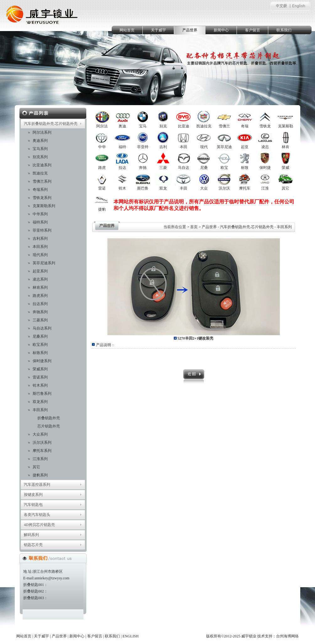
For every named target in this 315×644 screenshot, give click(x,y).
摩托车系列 (42, 451)
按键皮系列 (33, 495)
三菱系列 (40, 320)
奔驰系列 (40, 312)
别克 (163, 126)
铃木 (122, 188)
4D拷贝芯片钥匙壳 (39, 525)
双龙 (163, 188)
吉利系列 (40, 239)
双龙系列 (40, 402)
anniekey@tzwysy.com (52, 578)
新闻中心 (221, 30)
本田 (184, 147)
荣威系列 (40, 369)
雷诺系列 (40, 377)
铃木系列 (40, 385)
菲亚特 (143, 147)
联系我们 (284, 30)
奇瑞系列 (40, 190)
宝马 (143, 126)
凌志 (265, 147)
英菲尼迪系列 (44, 263)
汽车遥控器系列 (37, 485)
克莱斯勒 (286, 126)
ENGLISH (130, 636)
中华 (102, 147)
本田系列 (40, 247)
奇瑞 (245, 126)
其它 (36, 467)
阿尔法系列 (42, 132)
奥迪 (122, 126)
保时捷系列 (42, 361)
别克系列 (40, 157)
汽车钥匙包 (33, 505)
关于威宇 (158, 30)
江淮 (265, 188)
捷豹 (102, 209)
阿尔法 (102, 126)
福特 (122, 147)
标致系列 (40, 353)
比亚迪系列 (42, 165)
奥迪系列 (40, 141)
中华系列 (40, 214)
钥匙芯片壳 (33, 545)
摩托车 (245, 188)
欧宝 (224, 168)
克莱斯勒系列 (44, 206)
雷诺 (102, 188)
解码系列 (31, 535)
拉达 (122, 168)
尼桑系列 (40, 336)
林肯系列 (40, 287)
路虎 (102, 168)
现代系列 (40, 255)
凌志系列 (40, 279)
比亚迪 (184, 126)
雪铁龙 (265, 126)
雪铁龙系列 (42, 198)
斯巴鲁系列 (42, 394)
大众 (204, 188)
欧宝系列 (40, 345)
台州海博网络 (287, 636)
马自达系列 (42, 328)
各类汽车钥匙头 (37, 515)
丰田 (184, 188)
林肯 (286, 147)
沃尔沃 (224, 188)
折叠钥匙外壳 (49, 418)
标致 (245, 168)
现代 (204, 147)
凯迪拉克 (40, 173)
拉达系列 (40, 304)
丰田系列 (40, 410)
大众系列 (40, 434)
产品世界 (190, 30)
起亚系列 (40, 271)
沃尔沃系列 (42, 443)
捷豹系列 (40, 475)
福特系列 (40, 222)
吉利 (163, 147)
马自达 (184, 168)
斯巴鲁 (143, 188)
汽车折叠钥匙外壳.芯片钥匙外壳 (51, 124)
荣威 (286, 168)
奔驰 (143, 168)
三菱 (163, 168)
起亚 (245, 147)
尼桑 (204, 168)
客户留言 (253, 30)
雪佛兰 (224, 126)
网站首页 (127, 30)
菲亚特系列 (42, 230)
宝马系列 (40, 149)
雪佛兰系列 (42, 181)
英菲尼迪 (224, 147)
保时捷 (265, 168)
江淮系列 (40, 459)
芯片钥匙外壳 (49, 426)
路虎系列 (40, 296)
